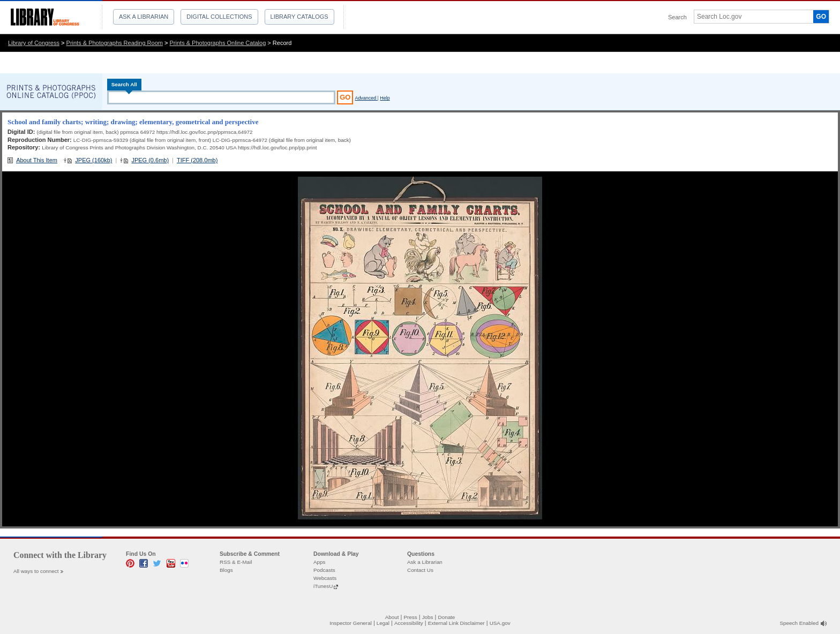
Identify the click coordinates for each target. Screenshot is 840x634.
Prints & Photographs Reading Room (115, 43)
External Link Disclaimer (456, 623)
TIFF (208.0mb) (197, 160)
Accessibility (409, 623)
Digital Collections (219, 17)
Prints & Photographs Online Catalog (218, 43)
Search (677, 17)
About (392, 617)
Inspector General (351, 623)
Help (385, 98)
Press (410, 617)
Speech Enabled (799, 623)
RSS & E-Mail (236, 562)
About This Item (37, 160)
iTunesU (323, 586)
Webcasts (325, 578)
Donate (447, 617)
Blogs (226, 570)
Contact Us (420, 570)
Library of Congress (34, 43)
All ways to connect (36, 571)
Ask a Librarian (144, 17)
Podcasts (324, 570)
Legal (383, 623)
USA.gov (500, 623)
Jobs (428, 617)
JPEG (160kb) (93, 160)
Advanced (366, 98)
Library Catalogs (299, 17)
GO (821, 17)
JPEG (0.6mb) (150, 160)
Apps (320, 562)
